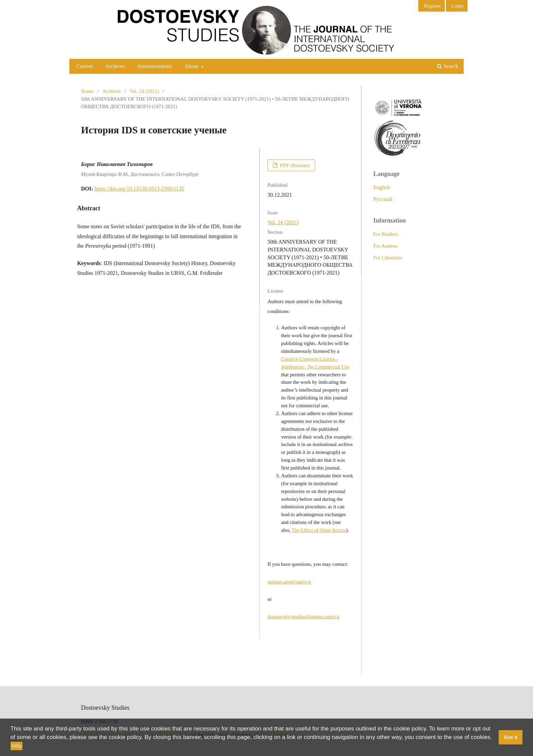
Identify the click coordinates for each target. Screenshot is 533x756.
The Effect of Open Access (319, 530)
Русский (383, 199)
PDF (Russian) (294, 165)
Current (84, 66)
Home (87, 91)
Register (432, 6)
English (382, 187)
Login (458, 6)
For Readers (385, 234)
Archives (115, 66)
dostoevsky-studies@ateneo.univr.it (304, 617)
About (192, 66)
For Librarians (388, 258)
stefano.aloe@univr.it (289, 582)
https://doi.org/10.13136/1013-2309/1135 (139, 189)
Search (448, 66)
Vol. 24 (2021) (144, 91)
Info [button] (16, 746)
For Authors (385, 246)
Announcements (155, 66)
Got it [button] (511, 737)
